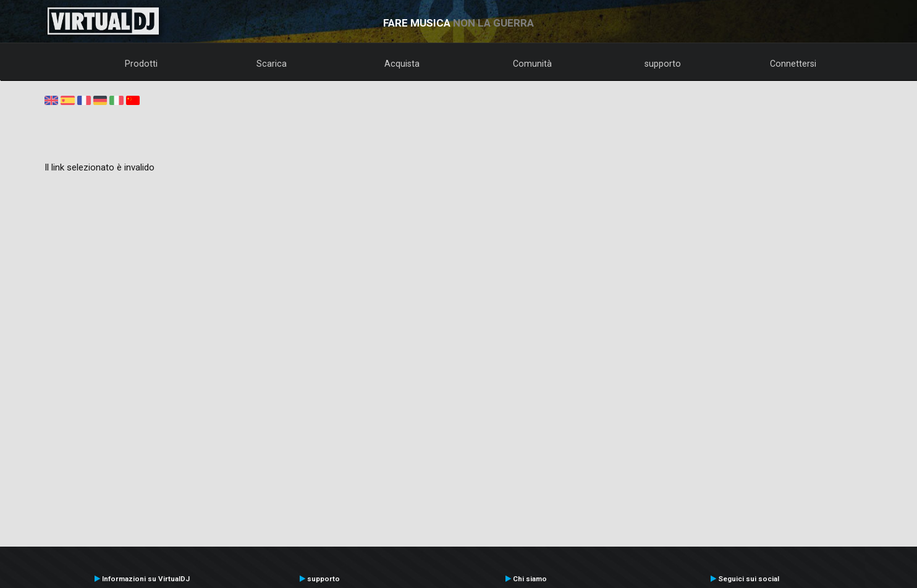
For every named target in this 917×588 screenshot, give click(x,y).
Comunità (532, 64)
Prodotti (141, 64)
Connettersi (793, 64)
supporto (663, 64)
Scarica (272, 64)
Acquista (402, 64)
